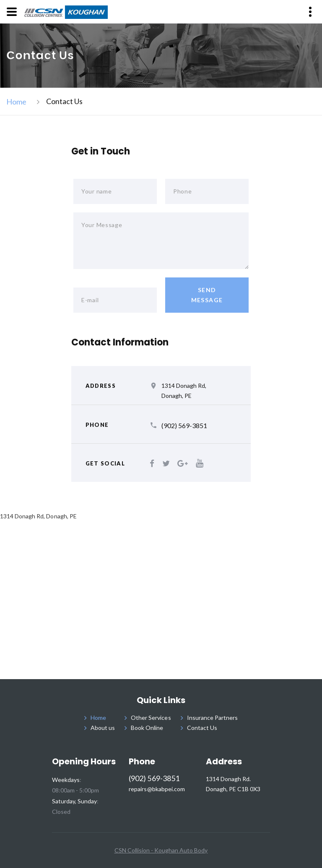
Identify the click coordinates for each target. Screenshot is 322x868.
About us (103, 728)
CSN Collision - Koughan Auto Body (161, 850)
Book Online (147, 728)
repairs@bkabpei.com (157, 789)
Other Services (151, 718)
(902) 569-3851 (184, 425)
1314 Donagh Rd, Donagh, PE (184, 391)
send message (207, 295)
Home (16, 102)
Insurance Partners (213, 718)
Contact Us (202, 728)
